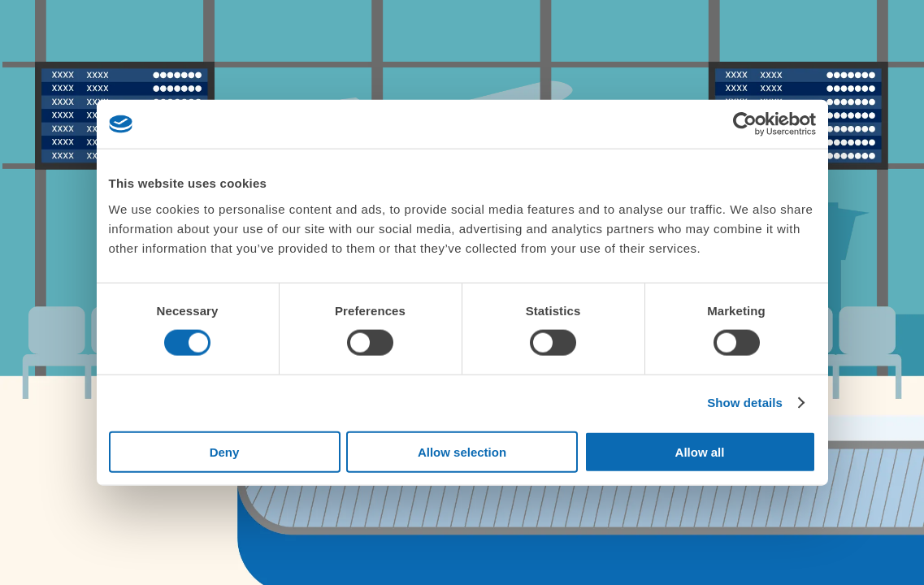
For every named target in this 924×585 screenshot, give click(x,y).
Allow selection (462, 451)
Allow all (700, 451)
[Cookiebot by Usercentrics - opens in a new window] (745, 124)
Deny (225, 451)
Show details (745, 403)
